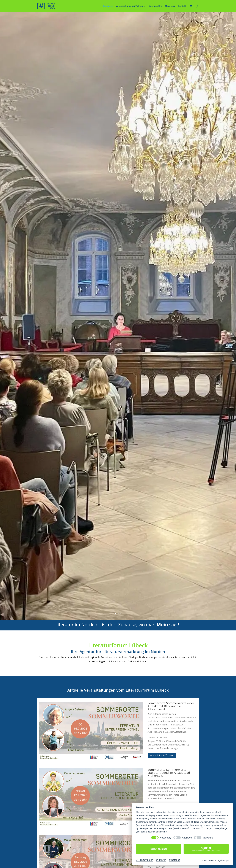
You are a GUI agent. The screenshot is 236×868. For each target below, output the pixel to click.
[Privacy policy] (145, 860)
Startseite (108, 6)
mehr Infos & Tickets (162, 755)
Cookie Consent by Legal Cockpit (215, 860)
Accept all (206, 849)
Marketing (208, 838)
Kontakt (182, 6)
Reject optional (159, 849)
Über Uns (170, 6)
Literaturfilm (155, 6)
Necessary (165, 838)
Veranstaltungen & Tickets (129, 6)
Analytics (187, 838)
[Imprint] (161, 860)
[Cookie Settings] (174, 860)
